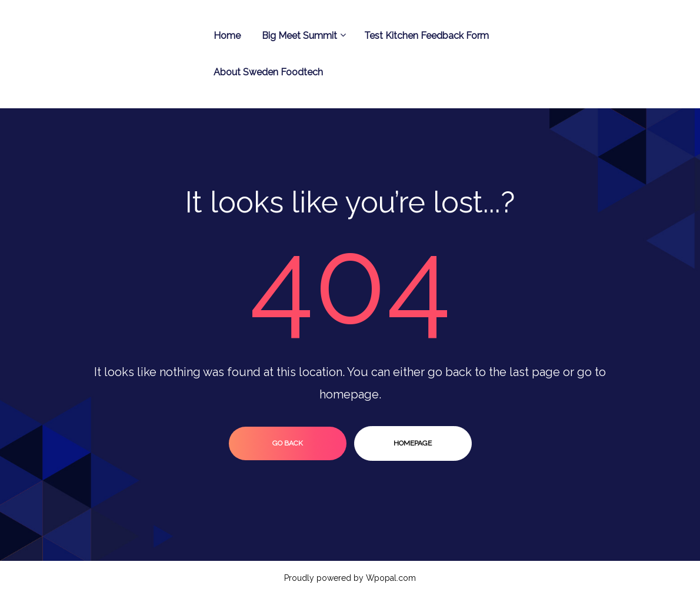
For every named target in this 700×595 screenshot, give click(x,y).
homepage (413, 443)
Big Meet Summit (302, 36)
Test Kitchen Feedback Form (426, 36)
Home (227, 36)
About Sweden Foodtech (268, 72)
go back (288, 443)
